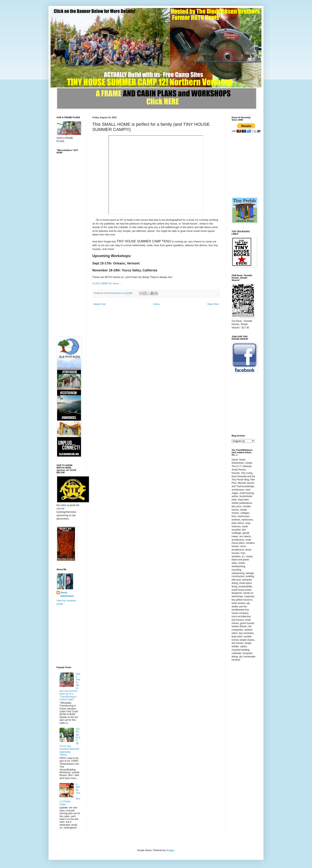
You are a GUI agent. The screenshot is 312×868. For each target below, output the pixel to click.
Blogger (170, 850)
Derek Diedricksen (67, 594)
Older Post (213, 304)
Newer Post (99, 304)
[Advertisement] (72, 270)
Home (157, 304)
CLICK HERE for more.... (107, 283)
